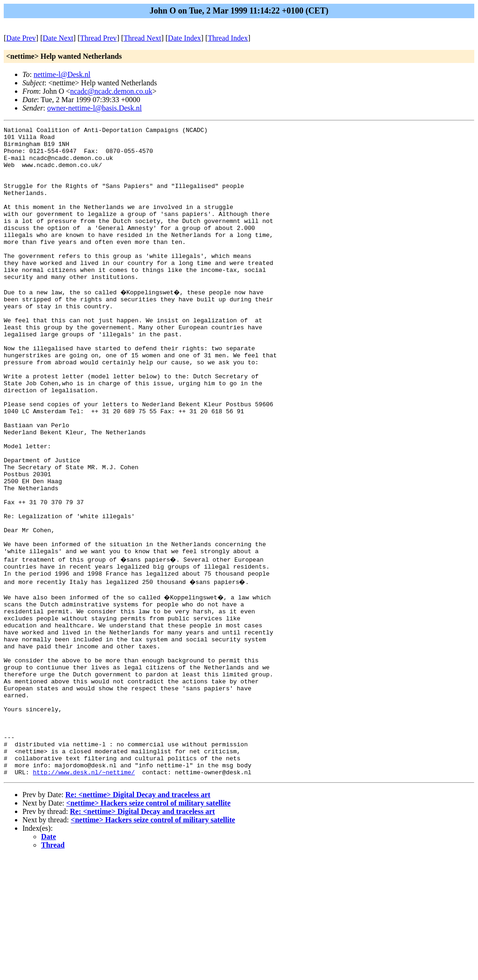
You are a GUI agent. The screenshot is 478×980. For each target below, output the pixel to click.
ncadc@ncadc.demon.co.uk (111, 91)
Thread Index (228, 38)
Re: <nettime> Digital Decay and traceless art (138, 918)
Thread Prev (98, 38)
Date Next (58, 38)
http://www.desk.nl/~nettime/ (84, 895)
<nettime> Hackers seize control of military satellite (148, 926)
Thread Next (142, 38)
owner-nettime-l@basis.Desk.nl (95, 108)
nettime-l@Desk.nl (62, 74)
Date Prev (21, 38)
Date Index (185, 38)
